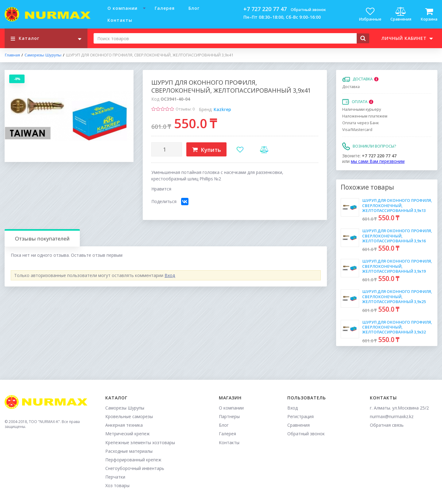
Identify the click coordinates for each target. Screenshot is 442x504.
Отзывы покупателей (42, 239)
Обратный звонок (308, 10)
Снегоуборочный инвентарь (135, 468)
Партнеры (229, 416)
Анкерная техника (124, 425)
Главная (12, 55)
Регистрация (300, 416)
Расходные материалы (129, 451)
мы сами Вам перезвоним (378, 161)
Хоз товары (117, 485)
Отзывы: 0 (185, 109)
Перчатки (115, 477)
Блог (194, 8)
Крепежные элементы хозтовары (140, 442)
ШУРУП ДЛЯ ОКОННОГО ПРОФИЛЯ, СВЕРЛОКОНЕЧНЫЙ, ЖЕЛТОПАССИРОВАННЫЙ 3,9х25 (397, 297)
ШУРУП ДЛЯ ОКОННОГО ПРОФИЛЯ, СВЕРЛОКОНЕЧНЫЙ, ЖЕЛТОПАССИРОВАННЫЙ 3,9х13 (397, 206)
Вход (170, 275)
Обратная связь (387, 425)
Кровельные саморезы (129, 416)
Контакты (120, 20)
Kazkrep (222, 109)
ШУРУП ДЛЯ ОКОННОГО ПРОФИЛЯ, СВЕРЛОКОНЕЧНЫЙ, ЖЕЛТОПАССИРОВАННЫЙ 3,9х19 (397, 266)
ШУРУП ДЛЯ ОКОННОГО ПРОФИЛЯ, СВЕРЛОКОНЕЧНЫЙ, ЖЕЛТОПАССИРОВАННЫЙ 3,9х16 (397, 236)
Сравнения (299, 425)
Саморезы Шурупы (43, 55)
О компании (122, 8)
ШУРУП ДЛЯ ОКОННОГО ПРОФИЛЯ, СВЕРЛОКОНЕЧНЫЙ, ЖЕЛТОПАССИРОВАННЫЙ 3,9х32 (397, 327)
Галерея (165, 8)
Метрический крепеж (128, 434)
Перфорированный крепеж (133, 460)
